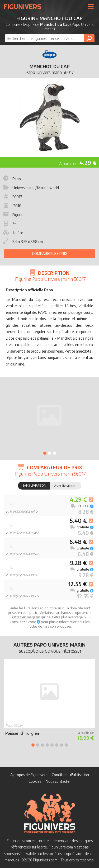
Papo (11, 179)
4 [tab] (47, 745)
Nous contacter (58, 781)
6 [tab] (57, 745)
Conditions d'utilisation (70, 775)
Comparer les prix (50, 253)
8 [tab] (66, 745)
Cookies (35, 781)
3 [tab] (54, 453)
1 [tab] (45, 453)
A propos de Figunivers (29, 775)
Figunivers (25, 7)
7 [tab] (62, 745)
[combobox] (50, 38)
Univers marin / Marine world (30, 188)
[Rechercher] (89, 38)
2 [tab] (50, 453)
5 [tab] (52, 745)
